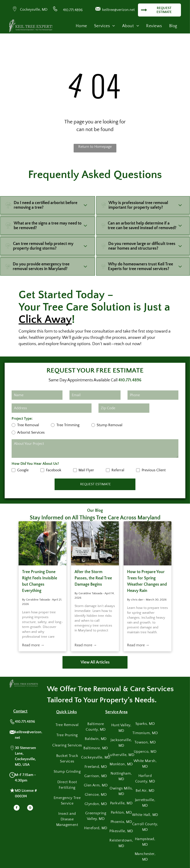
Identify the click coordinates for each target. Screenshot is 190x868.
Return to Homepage (95, 147)
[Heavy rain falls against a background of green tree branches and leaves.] (147, 543)
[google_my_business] (30, 808)
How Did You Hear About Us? (35, 464)
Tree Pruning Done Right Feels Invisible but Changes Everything (40, 581)
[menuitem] (81, 26)
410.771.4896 (73, 10)
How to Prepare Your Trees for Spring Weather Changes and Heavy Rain (147, 581)
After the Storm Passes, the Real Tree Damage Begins (93, 578)
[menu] (180, 15)
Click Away (45, 319)
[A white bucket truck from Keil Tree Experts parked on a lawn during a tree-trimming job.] (95, 543)
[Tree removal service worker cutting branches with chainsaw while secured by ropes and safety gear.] (43, 543)
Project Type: (22, 419)
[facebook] (17, 808)
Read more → (33, 645)
